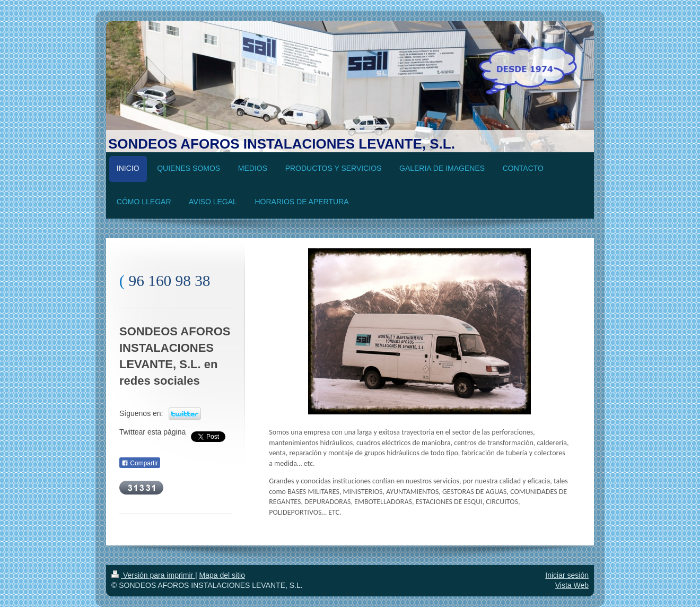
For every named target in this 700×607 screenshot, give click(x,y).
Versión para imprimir (153, 575)
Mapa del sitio (222, 575)
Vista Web (572, 585)
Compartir (140, 463)
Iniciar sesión (567, 575)
